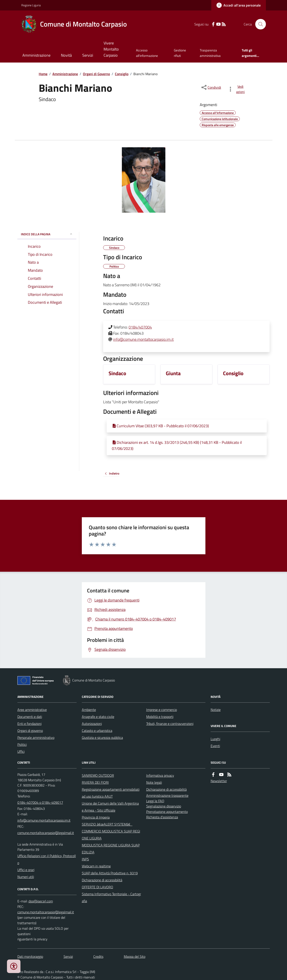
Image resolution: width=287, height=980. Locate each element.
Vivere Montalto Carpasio (111, 49)
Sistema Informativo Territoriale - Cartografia (111, 897)
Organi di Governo (96, 74)
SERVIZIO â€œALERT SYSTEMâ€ (107, 824)
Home (43, 74)
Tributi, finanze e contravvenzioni (170, 724)
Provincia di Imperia (96, 817)
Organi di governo (30, 731)
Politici (22, 744)
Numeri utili (26, 877)
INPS (85, 859)
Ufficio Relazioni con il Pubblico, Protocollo (47, 859)
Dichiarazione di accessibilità (102, 880)
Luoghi (215, 739)
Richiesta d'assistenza (162, 817)
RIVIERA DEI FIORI (95, 782)
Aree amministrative (32, 710)
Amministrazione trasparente (167, 795)
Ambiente (89, 710)
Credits (98, 956)
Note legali (154, 782)
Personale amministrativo (36, 738)
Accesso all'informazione (147, 53)
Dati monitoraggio (30, 956)
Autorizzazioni (92, 724)
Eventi (215, 746)
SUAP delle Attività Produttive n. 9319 (110, 873)
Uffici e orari (26, 870)
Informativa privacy (160, 775)
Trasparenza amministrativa (210, 53)
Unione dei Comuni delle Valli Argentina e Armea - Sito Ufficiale (110, 807)
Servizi (88, 55)
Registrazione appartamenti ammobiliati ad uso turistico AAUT (111, 793)
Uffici (21, 751)
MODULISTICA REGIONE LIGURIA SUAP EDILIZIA (111, 849)
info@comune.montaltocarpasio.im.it (143, 339)
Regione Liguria (31, 5)
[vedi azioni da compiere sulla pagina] (237, 89)
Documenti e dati (30, 717)
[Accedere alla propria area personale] (239, 5)
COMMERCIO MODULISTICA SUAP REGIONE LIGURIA (111, 835)
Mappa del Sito (135, 956)
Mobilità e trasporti (160, 717)
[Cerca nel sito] (259, 24)
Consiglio (122, 74)
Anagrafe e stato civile (98, 717)
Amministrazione (36, 55)
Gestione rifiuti (180, 53)
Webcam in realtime (96, 866)
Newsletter (219, 781)
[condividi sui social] (211, 87)
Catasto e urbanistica (97, 731)
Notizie (216, 710)
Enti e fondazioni (29, 724)
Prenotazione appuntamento (167, 812)
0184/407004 (140, 327)
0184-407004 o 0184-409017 (40, 802)
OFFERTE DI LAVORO (97, 887)
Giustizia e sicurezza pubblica (102, 738)
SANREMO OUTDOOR (98, 775)
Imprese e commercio (162, 710)
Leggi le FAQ (155, 801)
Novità (66, 55)
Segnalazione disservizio (164, 806)
